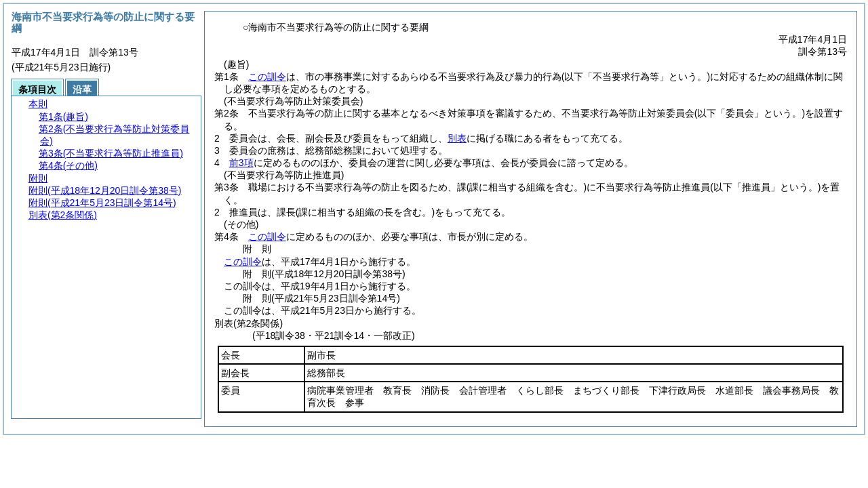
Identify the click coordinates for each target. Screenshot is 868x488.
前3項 (241, 163)
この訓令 (267, 77)
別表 (457, 138)
